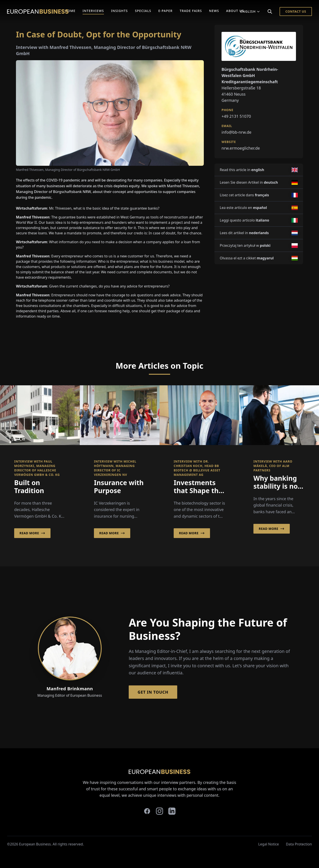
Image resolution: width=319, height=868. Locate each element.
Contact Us (296, 11)
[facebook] (147, 811)
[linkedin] (172, 811)
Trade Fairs (191, 11)
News (214, 11)
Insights (119, 11)
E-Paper (165, 11)
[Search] (270, 12)
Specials (143, 11)
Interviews (93, 11)
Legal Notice (269, 844)
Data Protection (299, 844)
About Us (235, 11)
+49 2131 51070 (236, 116)
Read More (32, 533)
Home (70, 11)
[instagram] (159, 811)
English (250, 11)
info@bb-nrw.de (236, 132)
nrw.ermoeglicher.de (241, 148)
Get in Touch (153, 692)
